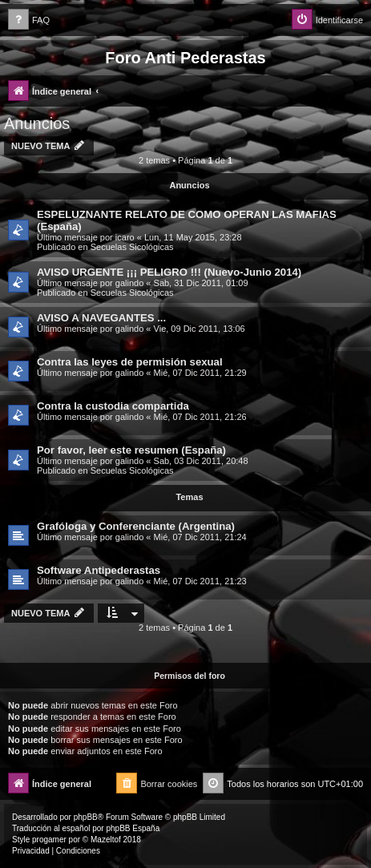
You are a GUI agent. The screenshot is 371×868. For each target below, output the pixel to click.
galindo (129, 283)
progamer (49, 840)
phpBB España (133, 828)
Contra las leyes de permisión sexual (130, 362)
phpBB (86, 817)
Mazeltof (106, 840)
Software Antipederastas (99, 570)
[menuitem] (29, 20)
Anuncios (37, 123)
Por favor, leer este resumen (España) (131, 450)
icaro (125, 237)
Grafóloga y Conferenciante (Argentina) (136, 526)
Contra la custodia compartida (113, 406)
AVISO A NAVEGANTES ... (101, 318)
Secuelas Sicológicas (132, 247)
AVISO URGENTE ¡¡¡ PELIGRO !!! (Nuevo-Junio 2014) (169, 272)
